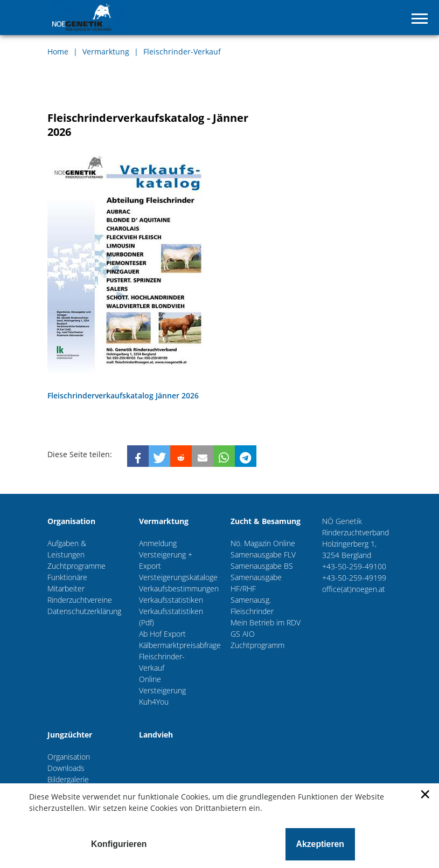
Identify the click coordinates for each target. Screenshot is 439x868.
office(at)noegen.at (354, 589)
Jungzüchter (70, 735)
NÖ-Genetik (88, 18)
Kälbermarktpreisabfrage (180, 645)
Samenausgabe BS (262, 566)
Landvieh (156, 735)
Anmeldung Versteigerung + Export (166, 554)
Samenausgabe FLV (263, 554)
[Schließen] (424, 798)
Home (59, 51)
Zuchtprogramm (257, 645)
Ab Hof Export (162, 634)
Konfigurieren (119, 844)
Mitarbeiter (66, 588)
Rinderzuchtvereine (80, 600)
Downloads (66, 768)
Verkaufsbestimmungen (179, 588)
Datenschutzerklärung (84, 611)
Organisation (71, 521)
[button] (138, 456)
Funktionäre (67, 577)
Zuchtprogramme (76, 566)
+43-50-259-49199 (354, 578)
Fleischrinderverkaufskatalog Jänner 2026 (123, 395)
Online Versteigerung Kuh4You (162, 690)
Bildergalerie (68, 779)
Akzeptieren (320, 844)
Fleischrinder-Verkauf (182, 51)
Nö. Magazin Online (263, 543)
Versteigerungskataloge (178, 577)
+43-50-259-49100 (354, 566)
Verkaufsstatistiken (171, 600)
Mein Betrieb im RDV (266, 622)
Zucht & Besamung (266, 521)
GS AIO (243, 634)
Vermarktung (107, 51)
